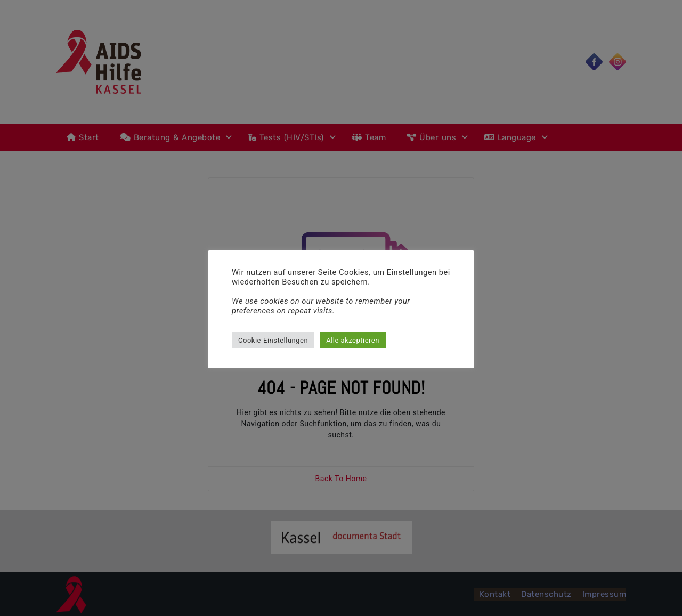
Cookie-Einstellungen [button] (273, 340)
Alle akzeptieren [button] (353, 340)
